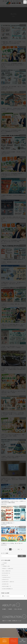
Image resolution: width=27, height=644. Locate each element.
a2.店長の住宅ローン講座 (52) (8, 582)
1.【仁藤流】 (4, 563)
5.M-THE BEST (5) (6, 573)
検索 (22, 556)
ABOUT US (9, 605)
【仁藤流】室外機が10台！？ (8, 523)
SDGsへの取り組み (18, 609)
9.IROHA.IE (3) (5, 579)
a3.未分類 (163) (5, 584)
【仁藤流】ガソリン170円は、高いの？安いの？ (12, 543)
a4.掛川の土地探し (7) (6, 586)
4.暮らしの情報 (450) (6, 571)
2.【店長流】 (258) (6, 566)
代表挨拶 (10, 609)
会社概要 (4, 609)
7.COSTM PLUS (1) (6, 577)
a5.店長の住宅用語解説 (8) (7, 589)
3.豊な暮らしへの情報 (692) (7, 569)
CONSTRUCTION (12, 617)
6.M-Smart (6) (5, 575)
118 (19, 550)
